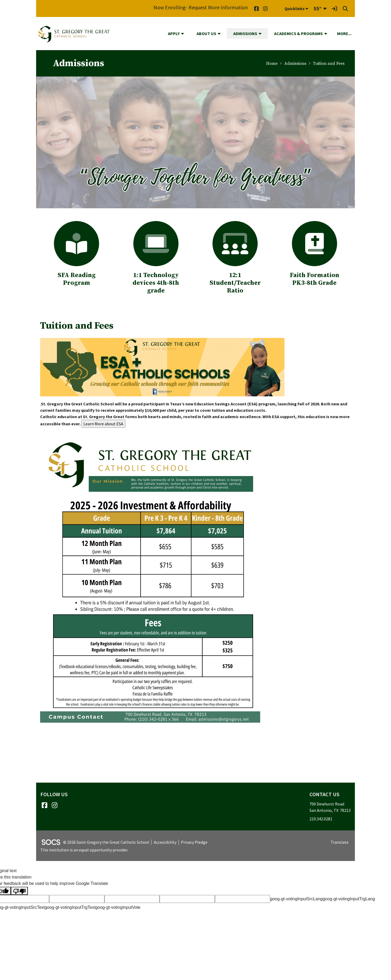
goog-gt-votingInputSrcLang (296, 899)
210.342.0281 (321, 819)
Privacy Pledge (194, 842)
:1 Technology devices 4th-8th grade (156, 283)
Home (272, 63)
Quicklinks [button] (296, 9)
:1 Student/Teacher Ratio (235, 279)
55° (317, 8)
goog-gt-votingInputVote (118, 907)
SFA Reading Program (77, 279)
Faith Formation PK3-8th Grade (314, 279)
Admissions (295, 63)
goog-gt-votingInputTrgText (70, 907)
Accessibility (165, 842)
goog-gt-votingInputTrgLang (349, 899)
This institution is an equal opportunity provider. (84, 850)
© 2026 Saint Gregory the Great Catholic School (106, 842)
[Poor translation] (19, 891)
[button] (185, 33)
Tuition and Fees (329, 63)
